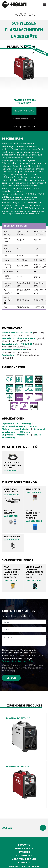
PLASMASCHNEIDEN (24, 30)
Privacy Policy (20, 668)
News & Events (24, 848)
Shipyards (7, 435)
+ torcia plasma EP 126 (24, 119)
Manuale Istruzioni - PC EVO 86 (19, 338)
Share (5, 219)
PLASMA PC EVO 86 (24, 111)
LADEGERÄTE (24, 37)
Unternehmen (24, 856)
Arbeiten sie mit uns (24, 859)
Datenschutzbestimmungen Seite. (18, 661)
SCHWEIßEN (24, 23)
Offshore (25, 432)
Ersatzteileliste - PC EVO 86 (17, 344)
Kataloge (24, 852)
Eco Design (8, 355)
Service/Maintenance (14, 426)
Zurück (7, 828)
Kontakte (24, 863)
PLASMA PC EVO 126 (24, 100)
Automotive (23, 435)
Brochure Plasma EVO (14, 350)
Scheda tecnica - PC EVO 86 (17, 333)
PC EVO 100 (24, 103)
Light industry (10, 424)
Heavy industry (21, 429)
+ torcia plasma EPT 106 (24, 127)
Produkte (24, 845)
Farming (26, 424)
